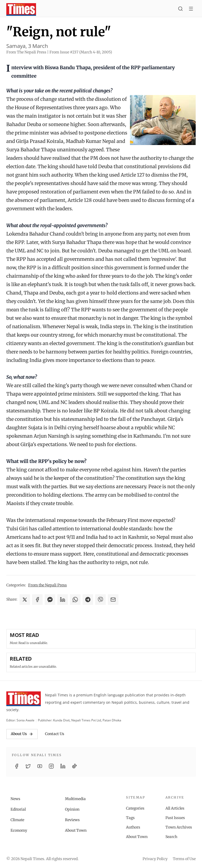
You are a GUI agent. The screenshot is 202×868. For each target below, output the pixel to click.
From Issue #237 (81, 52)
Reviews (72, 820)
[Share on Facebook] (37, 600)
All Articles (175, 808)
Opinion (72, 809)
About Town (76, 830)
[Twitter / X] (28, 766)
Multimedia (75, 799)
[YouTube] (40, 766)
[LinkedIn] (63, 766)
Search (171, 837)
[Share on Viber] (100, 600)
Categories (135, 808)
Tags (130, 818)
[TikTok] (74, 766)
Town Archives (179, 827)
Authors (133, 827)
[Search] (180, 9)
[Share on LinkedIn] (63, 600)
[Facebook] (17, 766)
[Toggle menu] (191, 9)
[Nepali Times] (24, 699)
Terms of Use (184, 859)
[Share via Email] (113, 600)
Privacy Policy (155, 859)
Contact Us (55, 734)
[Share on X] (25, 600)
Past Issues (175, 818)
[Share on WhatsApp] (75, 600)
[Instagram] (51, 766)
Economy (19, 830)
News (15, 799)
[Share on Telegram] (88, 600)
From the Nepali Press (47, 585)
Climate (17, 820)
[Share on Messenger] (50, 600)
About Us (22, 734)
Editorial (18, 809)
